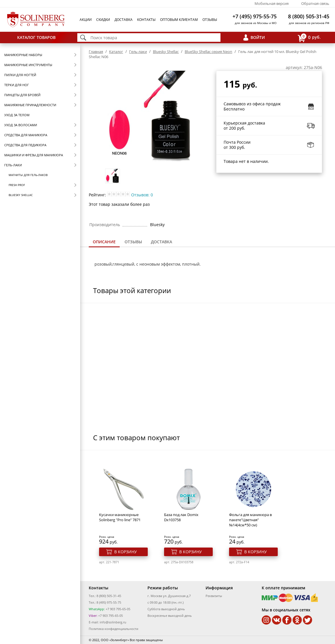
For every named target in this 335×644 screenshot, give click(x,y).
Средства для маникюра (26, 135)
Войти (258, 37)
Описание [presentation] (104, 242)
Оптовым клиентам (179, 20)
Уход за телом (17, 115)
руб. (309, 38)
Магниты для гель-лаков (28, 175)
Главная (96, 52)
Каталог (116, 52)
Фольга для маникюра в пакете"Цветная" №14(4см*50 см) (250, 520)
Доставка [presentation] (161, 242)
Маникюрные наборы (23, 55)
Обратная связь (315, 3)
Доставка (124, 20)
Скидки (103, 20)
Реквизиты (214, 596)
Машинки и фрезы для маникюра (34, 155)
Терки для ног (17, 85)
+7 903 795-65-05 (118, 609)
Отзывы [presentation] (133, 242)
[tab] (104, 242)
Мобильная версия (272, 3)
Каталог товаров (36, 37)
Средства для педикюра (25, 145)
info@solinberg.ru (113, 622)
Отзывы (210, 20)
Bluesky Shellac (21, 195)
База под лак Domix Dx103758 (181, 517)
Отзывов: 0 (142, 195)
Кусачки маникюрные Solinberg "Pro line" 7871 (120, 517)
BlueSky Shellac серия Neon (208, 52)
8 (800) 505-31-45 (309, 16)
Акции (86, 20)
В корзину (126, 552)
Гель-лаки (13, 165)
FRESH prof (17, 185)
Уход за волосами (21, 125)
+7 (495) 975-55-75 (255, 16)
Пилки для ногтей (20, 75)
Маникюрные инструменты (28, 65)
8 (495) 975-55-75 (109, 602)
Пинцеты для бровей (22, 95)
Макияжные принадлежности (30, 105)
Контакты (146, 20)
